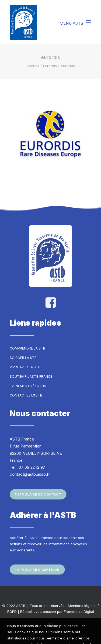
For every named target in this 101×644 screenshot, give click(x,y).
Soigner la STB (23, 358)
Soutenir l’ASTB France (31, 376)
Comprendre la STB (27, 348)
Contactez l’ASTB (26, 395)
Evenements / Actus (28, 386)
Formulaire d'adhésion (37, 569)
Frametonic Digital (79, 612)
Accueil (33, 66)
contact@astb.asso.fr (30, 474)
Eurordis (50, 66)
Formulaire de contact (38, 494)
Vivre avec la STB (25, 367)
